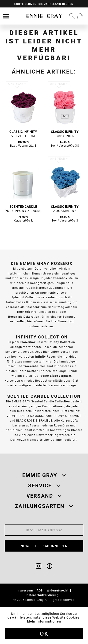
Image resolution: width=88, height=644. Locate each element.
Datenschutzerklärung (43, 595)
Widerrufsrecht (58, 590)
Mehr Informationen (44, 621)
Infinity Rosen (45, 357)
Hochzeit (24, 312)
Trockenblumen (34, 366)
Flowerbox (28, 342)
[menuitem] (6, 16)
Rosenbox (60, 278)
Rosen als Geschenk (25, 307)
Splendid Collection (26, 297)
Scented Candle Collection (51, 401)
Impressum (25, 590)
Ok (44, 634)
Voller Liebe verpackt (56, 376)
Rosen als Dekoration (24, 317)
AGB (40, 590)
